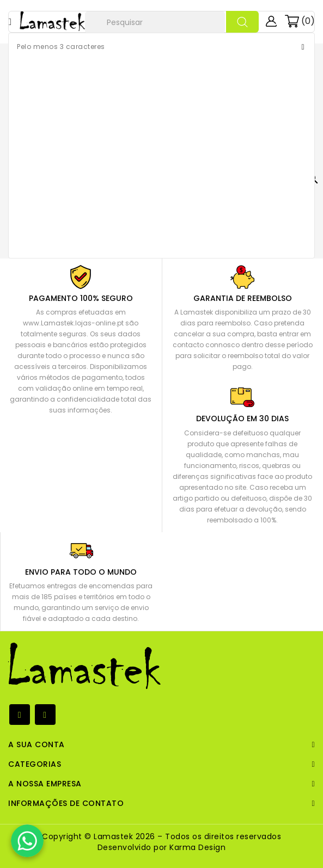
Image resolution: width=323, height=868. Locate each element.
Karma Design (197, 847)
